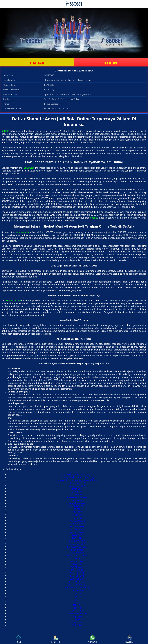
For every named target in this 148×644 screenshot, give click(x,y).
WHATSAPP (92, 639)
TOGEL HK (77, 538)
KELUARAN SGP (77, 486)
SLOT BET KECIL (77, 558)
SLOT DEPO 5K (77, 579)
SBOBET (5, 131)
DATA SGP (77, 489)
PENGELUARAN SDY (77, 497)
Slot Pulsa (77, 625)
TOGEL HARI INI (77, 521)
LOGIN (111, 63)
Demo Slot (77, 492)
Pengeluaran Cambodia (77, 587)
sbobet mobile (13, 300)
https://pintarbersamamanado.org (77, 477)
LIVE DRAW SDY (77, 506)
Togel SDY (77, 616)
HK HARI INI (77, 495)
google (94, 218)
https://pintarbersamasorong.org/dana (77, 480)
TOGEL (77, 509)
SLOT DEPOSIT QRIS (77, 556)
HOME (18, 639)
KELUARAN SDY (77, 483)
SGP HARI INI (77, 500)
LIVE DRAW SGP (77, 541)
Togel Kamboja (77, 590)
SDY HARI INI (77, 570)
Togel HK (77, 608)
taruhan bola (22, 232)
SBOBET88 (29, 168)
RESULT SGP (77, 561)
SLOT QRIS (77, 512)
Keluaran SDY (77, 622)
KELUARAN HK (77, 526)
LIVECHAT (130, 639)
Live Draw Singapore (77, 614)
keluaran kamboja (77, 585)
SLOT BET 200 (77, 576)
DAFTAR (37, 63)
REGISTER (56, 639)
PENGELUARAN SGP (77, 547)
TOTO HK (77, 518)
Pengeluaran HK (77, 503)
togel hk (77, 593)
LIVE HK (77, 564)
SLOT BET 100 (77, 573)
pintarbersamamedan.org (77, 474)
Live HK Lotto (77, 611)
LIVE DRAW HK (77, 515)
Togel (77, 619)
